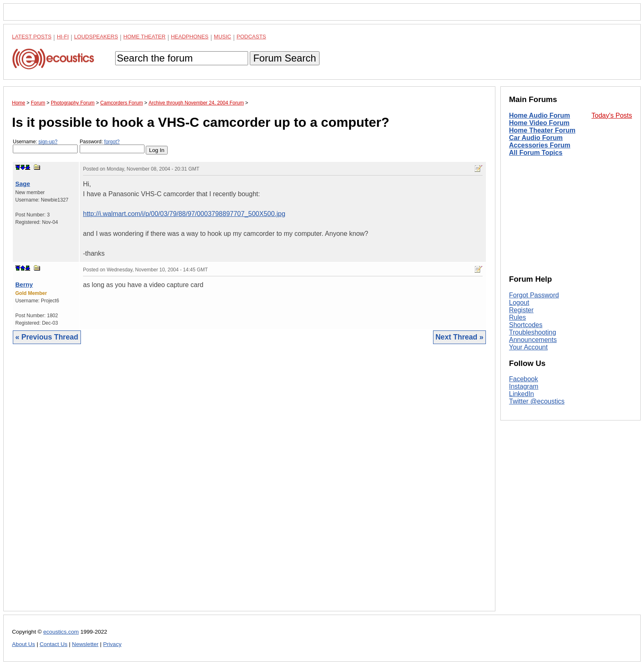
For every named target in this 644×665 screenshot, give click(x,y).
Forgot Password (534, 295)
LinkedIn (522, 394)
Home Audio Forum (540, 115)
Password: (112, 146)
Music (223, 37)
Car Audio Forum (536, 138)
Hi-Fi (63, 37)
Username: (45, 146)
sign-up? (48, 142)
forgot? (112, 142)
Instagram (524, 386)
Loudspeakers (96, 37)
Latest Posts (32, 37)
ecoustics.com (61, 632)
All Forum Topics (536, 153)
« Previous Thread (47, 337)
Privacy (112, 644)
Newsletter (85, 644)
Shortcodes (526, 325)
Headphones (190, 37)
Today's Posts (612, 115)
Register (521, 310)
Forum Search (284, 58)
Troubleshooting (533, 332)
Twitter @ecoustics (537, 401)
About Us (24, 644)
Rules (517, 317)
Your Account (528, 347)
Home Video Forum (539, 123)
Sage (23, 184)
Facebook (523, 379)
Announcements (533, 340)
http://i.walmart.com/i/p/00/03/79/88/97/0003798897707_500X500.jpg (184, 214)
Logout (519, 303)
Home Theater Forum (542, 130)
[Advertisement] (249, 484)
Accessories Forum (540, 145)
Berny (24, 284)
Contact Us (53, 644)
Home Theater (144, 37)
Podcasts (251, 37)
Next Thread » (459, 337)
